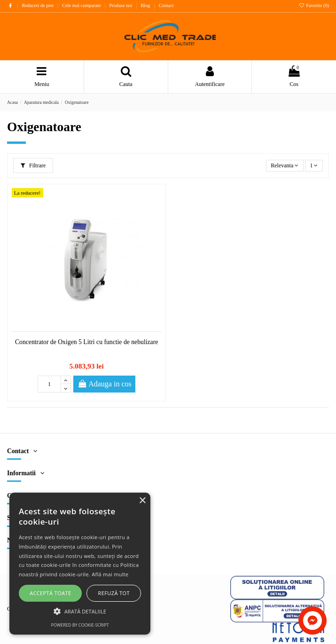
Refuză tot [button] (114, 593)
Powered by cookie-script (80, 625)
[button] (80, 611)
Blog (146, 5)
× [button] (142, 501)
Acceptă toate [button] (50, 593)
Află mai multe (110, 574)
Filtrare (33, 165)
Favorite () (314, 5)
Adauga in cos (105, 384)
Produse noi (121, 5)
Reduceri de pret (38, 5)
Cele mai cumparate (82, 5)
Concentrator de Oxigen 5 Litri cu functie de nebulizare (86, 342)
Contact (166, 5)
